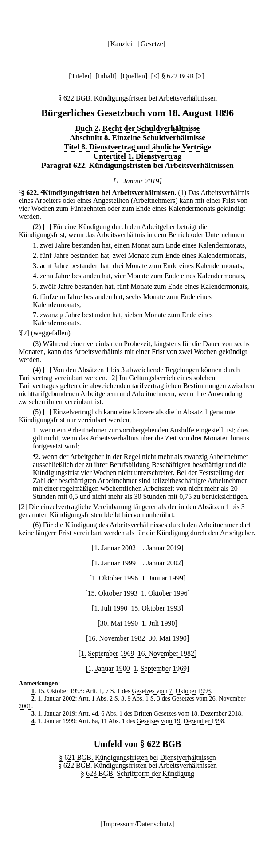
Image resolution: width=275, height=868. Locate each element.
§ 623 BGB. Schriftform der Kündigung (137, 773)
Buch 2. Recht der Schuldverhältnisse (138, 128)
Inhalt (106, 76)
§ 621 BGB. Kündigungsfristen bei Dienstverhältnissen (137, 757)
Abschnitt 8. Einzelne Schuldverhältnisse (137, 137)
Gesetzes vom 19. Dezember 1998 (180, 721)
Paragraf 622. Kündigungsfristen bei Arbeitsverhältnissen (137, 165)
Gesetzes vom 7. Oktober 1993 (171, 691)
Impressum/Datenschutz (138, 824)
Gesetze (152, 44)
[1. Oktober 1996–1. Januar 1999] (138, 578)
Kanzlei (121, 44)
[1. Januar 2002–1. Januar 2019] (137, 548)
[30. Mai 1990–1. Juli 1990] (137, 623)
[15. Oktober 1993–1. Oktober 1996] (137, 593)
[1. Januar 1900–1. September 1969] (138, 668)
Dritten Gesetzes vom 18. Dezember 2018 (187, 713)
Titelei (81, 76)
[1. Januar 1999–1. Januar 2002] (137, 563)
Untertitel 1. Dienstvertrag (138, 156)
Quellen (134, 76)
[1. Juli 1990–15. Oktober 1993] (137, 608)
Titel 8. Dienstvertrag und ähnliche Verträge (137, 147)
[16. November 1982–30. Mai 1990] (137, 638)
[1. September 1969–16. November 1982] (138, 653)
